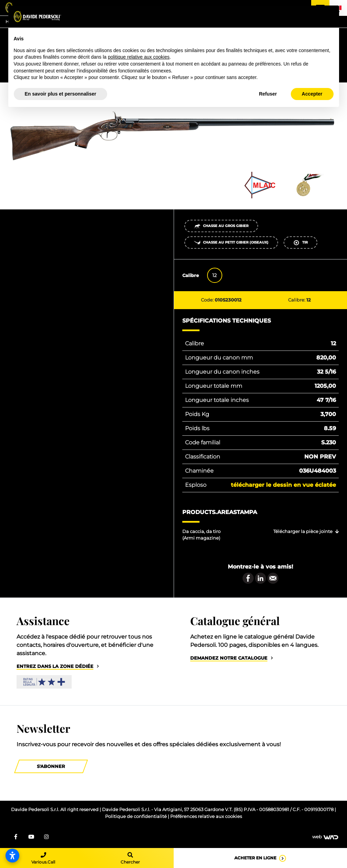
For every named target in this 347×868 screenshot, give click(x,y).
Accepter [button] (312, 94)
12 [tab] (215, 275)
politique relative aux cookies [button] (139, 57)
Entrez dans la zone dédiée (55, 666)
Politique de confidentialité (136, 816)
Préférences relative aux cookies (206, 816)
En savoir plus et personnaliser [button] (61, 94)
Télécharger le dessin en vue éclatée (283, 485)
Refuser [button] (268, 94)
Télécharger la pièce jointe (303, 531)
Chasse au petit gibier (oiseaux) (231, 243)
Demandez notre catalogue (229, 658)
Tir (300, 243)
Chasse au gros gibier (221, 226)
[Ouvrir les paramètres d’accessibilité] (12, 856)
